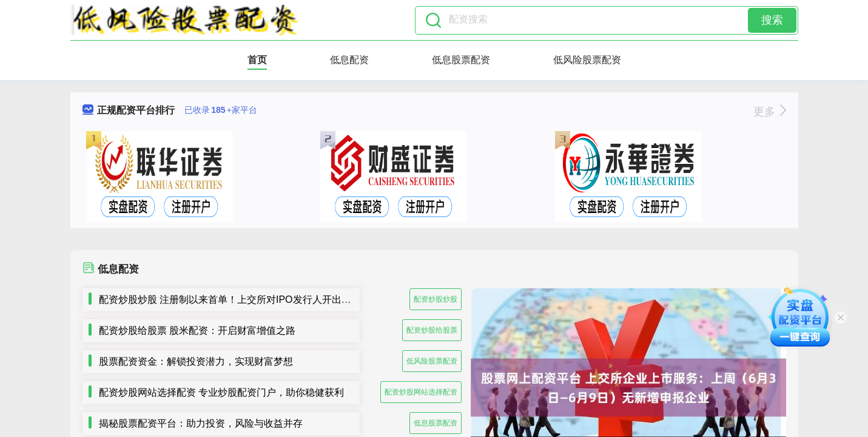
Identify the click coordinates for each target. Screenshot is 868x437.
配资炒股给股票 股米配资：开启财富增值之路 (197, 330)
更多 (769, 112)
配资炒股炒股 (436, 299)
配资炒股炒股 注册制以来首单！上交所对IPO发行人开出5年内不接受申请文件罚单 (276, 300)
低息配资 (349, 60)
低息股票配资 (461, 60)
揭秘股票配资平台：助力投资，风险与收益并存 (201, 423)
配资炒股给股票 (432, 330)
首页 (257, 60)
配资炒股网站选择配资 (421, 392)
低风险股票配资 (587, 60)
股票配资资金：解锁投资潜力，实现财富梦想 (196, 361)
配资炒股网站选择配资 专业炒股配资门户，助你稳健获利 (221, 392)
